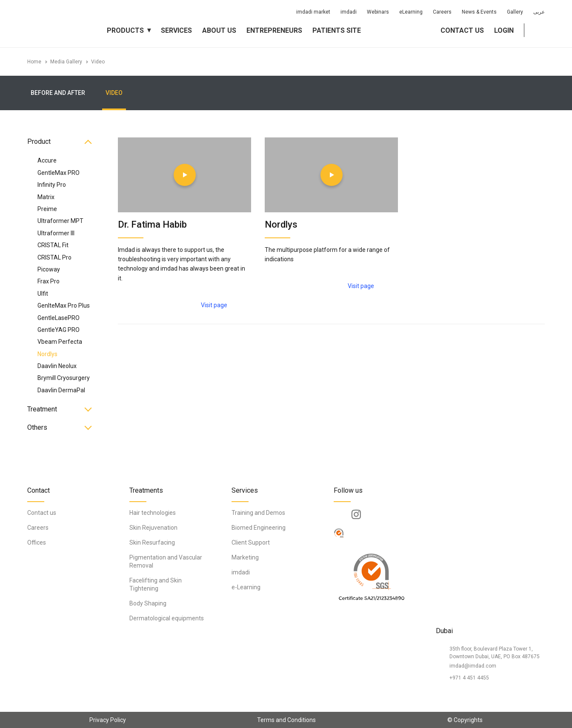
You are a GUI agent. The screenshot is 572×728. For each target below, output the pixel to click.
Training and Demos (258, 513)
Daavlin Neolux (57, 366)
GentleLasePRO (59, 318)
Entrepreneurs (274, 30)
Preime (47, 209)
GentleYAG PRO (59, 330)
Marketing (245, 557)
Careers (442, 12)
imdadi (349, 12)
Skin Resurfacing (152, 542)
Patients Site (337, 30)
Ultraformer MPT (60, 221)
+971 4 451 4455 (469, 678)
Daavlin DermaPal (61, 390)
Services (176, 30)
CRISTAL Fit (53, 245)
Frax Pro (49, 281)
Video (98, 62)
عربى (539, 12)
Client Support (251, 542)
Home (34, 62)
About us (219, 30)
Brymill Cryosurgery (64, 378)
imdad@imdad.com (473, 666)
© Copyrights (465, 720)
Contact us (462, 30)
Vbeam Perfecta (60, 342)
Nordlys (47, 354)
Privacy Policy (108, 720)
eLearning (411, 12)
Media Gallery (66, 62)
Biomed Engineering (259, 528)
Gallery (515, 12)
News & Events (479, 12)
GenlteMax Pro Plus (64, 305)
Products (125, 30)
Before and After (58, 93)
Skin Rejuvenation (153, 528)
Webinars (378, 12)
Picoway (49, 269)
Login (504, 30)
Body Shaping (148, 603)
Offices (37, 542)
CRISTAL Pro (54, 257)
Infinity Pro (52, 185)
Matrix (46, 197)
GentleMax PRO (59, 173)
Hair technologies (153, 513)
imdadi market (313, 12)
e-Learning (246, 587)
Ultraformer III (56, 233)
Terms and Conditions (286, 720)
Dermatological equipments (167, 618)
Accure (47, 160)
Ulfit (43, 294)
